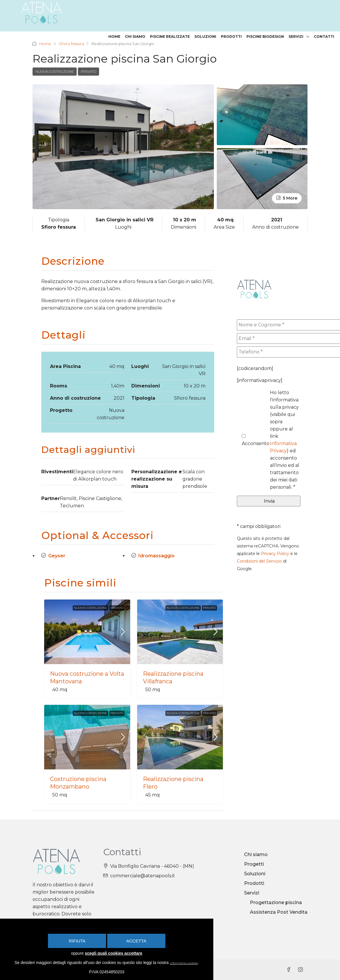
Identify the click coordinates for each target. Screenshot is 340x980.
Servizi (296, 37)
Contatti (324, 37)
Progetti (254, 864)
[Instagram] (302, 970)
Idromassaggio (156, 556)
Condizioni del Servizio (259, 561)
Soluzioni (205, 37)
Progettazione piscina (276, 902)
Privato (88, 71)
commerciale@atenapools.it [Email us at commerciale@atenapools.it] (143, 876)
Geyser (57, 556)
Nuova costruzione (55, 71)
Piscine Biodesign (265, 37)
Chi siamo (135, 37)
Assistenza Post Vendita (279, 912)
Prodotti (231, 37)
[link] (87, 632)
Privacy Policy (275, 554)
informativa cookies (189, 963)
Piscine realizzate (170, 37)
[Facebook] (290, 970)
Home (114, 37)
